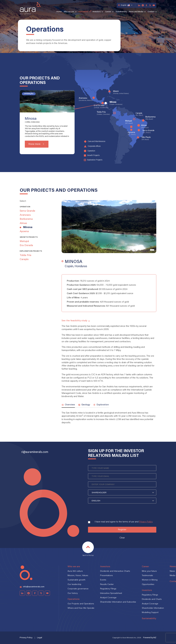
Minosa (28, 227)
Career (108, 12)
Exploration (101, 405)
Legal (40, 638)
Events (103, 580)
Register (122, 530)
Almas (23, 223)
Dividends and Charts (152, 599)
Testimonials (147, 576)
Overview (68, 405)
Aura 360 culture (75, 571)
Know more (34, 144)
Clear (122, 538)
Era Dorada (26, 245)
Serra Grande (27, 211)
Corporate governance (78, 589)
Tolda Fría (25, 255)
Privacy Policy (146, 522)
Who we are (69, 12)
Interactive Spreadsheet (111, 593)
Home (59, 12)
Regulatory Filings (108, 589)
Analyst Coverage (108, 598)
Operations (83, 12)
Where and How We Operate (81, 608)
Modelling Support (150, 613)
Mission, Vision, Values (78, 576)
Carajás (24, 259)
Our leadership (74, 585)
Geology (84, 405)
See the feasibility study (76, 321)
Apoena (24, 232)
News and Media (136, 12)
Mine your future (149, 571)
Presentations (106, 576)
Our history (73, 593)
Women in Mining (150, 580)
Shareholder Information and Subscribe (118, 602)
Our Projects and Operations (81, 604)
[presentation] (110, 511)
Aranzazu (25, 215)
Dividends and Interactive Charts (115, 571)
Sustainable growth (76, 580)
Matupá (24, 241)
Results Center (107, 585)
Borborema (26, 219)
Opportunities (148, 585)
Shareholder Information (153, 608)
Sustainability (121, 12)
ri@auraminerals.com (35, 452)
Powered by (150, 638)
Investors (97, 12)
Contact (151, 12)
